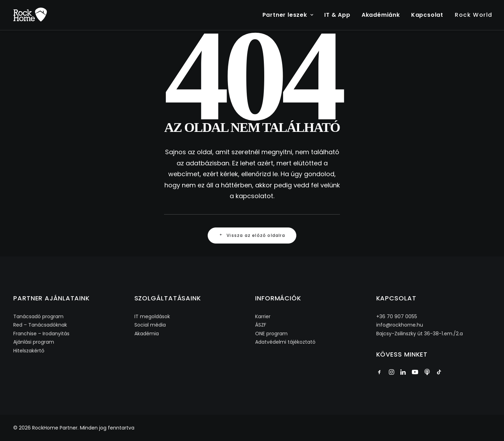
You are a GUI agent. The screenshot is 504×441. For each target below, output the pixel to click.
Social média (150, 325)
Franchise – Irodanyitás (41, 334)
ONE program (271, 334)
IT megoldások (152, 316)
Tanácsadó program (38, 316)
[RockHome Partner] (30, 15)
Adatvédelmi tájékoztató (285, 342)
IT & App (337, 15)
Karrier (263, 316)
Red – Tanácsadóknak (40, 325)
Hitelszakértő (29, 351)
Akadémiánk (381, 15)
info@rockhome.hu (400, 325)
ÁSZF (261, 325)
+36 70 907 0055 (397, 316)
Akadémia (147, 334)
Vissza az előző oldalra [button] (252, 235)
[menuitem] (290, 15)
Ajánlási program (34, 342)
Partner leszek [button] (288, 15)
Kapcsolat (427, 15)
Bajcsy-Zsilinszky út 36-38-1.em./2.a (420, 334)
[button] (379, 373)
